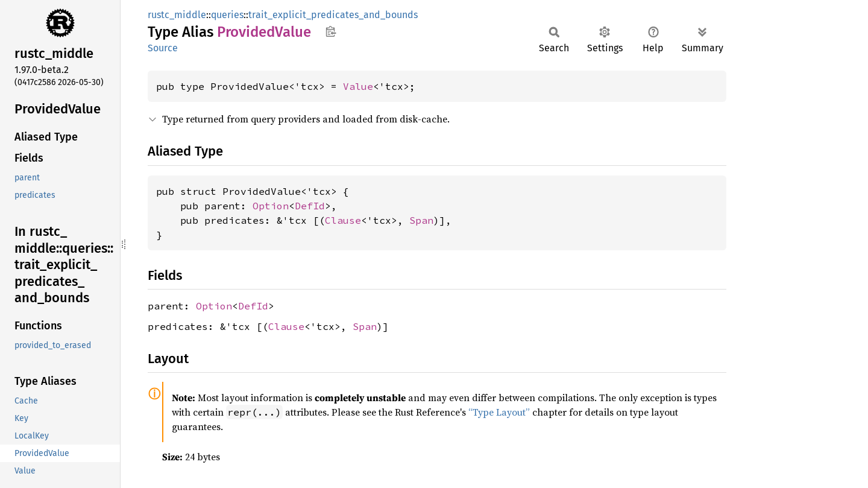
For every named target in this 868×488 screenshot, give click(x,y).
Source (163, 48)
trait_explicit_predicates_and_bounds (333, 15)
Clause (343, 220)
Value (358, 86)
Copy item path (331, 31)
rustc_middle (177, 15)
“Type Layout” (499, 412)
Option (271, 206)
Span (421, 220)
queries (227, 15)
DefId (310, 206)
